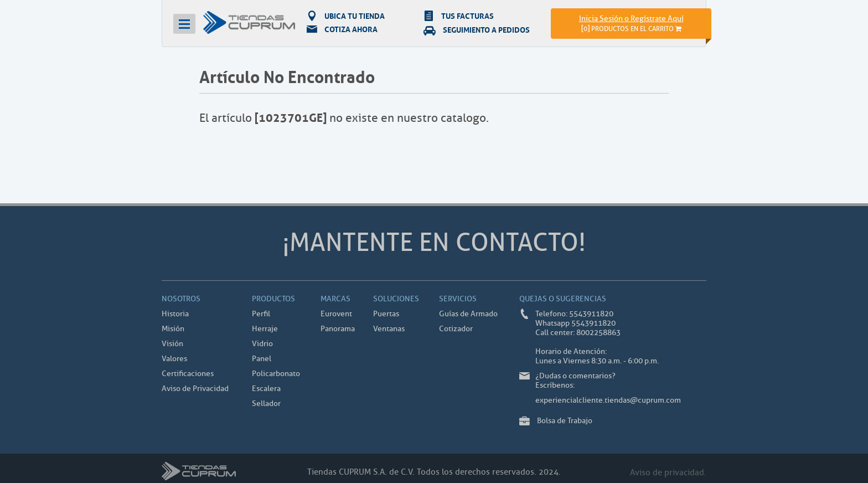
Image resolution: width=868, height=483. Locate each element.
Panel (262, 359)
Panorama (338, 329)
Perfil (261, 314)
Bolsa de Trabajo (565, 421)
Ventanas (389, 329)
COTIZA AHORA (342, 29)
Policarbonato (276, 374)
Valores (174, 359)
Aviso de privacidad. (668, 473)
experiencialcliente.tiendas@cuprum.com (608, 400)
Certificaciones (188, 374)
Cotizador (456, 329)
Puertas (386, 314)
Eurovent (336, 314)
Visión (172, 344)
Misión (173, 329)
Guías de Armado (468, 314)
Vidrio (262, 344)
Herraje (265, 329)
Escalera (266, 389)
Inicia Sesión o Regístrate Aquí (631, 19)
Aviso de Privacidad (195, 389)
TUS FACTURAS (459, 16)
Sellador (266, 404)
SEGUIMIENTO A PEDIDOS (477, 29)
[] (631, 29)
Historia (175, 314)
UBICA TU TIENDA (346, 16)
